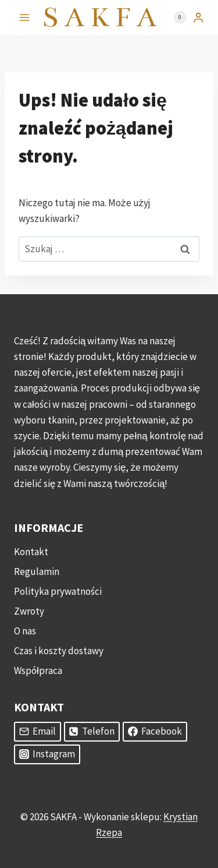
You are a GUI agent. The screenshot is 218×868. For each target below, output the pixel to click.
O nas (25, 631)
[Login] (198, 18)
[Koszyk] (174, 17)
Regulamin (37, 571)
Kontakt (31, 552)
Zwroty (29, 611)
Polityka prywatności (58, 591)
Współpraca (38, 671)
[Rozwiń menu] (25, 17)
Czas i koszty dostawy (59, 651)
